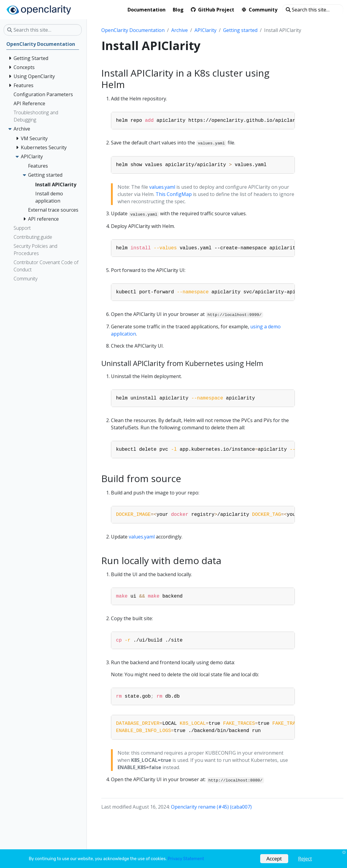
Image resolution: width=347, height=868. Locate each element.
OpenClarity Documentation (133, 30)
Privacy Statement (186, 859)
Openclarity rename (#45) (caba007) (211, 807)
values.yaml (162, 187)
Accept (274, 859)
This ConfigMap (174, 194)
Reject (305, 859)
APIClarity (205, 30)
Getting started (240, 30)
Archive (180, 30)
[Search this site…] (313, 10)
